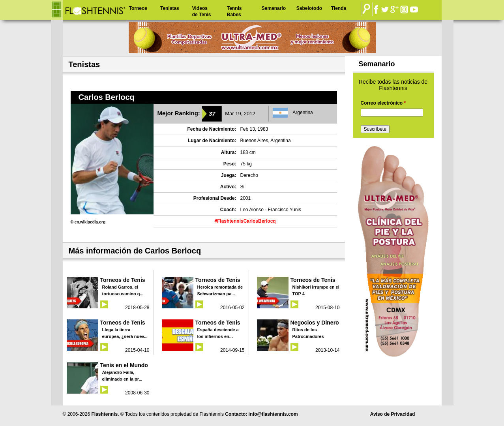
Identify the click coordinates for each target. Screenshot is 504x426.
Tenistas (170, 8)
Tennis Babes (234, 11)
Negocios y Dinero (315, 323)
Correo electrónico (383, 103)
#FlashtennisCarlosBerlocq (245, 221)
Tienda (339, 8)
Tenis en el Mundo (124, 365)
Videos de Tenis (202, 11)
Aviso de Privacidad (393, 414)
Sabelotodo (309, 8)
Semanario (274, 8)
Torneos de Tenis (123, 280)
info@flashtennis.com (273, 414)
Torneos (138, 8)
